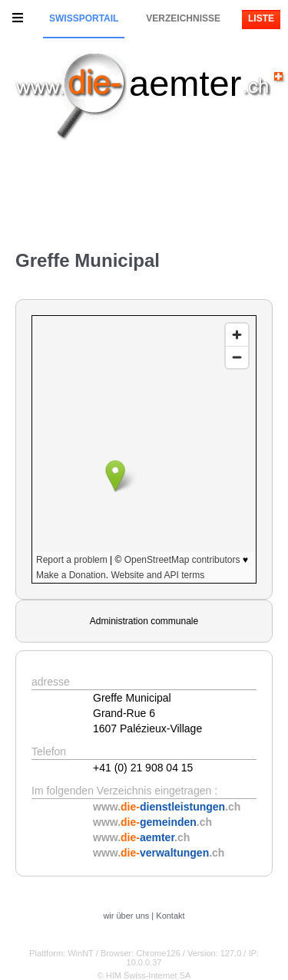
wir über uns (126, 916)
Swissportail (84, 18)
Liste (261, 18)
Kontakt (170, 916)
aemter (185, 83)
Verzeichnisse (183, 18)
